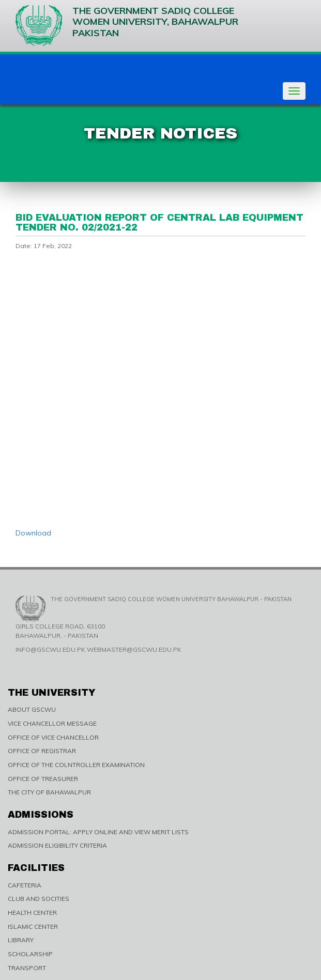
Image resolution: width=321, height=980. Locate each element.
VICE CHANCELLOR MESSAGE (52, 723)
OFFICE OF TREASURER (43, 779)
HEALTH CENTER (32, 913)
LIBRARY (21, 940)
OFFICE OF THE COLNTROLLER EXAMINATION (76, 765)
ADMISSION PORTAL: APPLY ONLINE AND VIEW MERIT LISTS (98, 832)
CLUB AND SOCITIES (39, 899)
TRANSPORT (27, 968)
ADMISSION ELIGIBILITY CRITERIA (57, 845)
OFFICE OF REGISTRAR (42, 751)
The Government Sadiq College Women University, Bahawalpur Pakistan (127, 26)
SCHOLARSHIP (30, 954)
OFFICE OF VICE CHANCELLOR (53, 737)
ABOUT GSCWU (32, 709)
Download (33, 533)
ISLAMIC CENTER (33, 927)
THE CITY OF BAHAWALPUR (49, 792)
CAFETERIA (25, 885)
